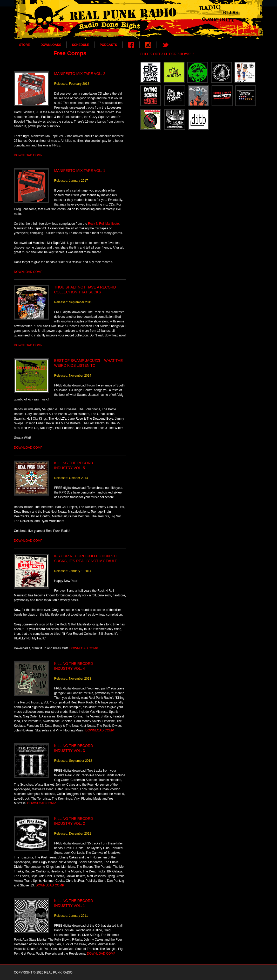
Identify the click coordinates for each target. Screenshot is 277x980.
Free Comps (70, 53)
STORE (25, 45)
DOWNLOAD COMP (28, 155)
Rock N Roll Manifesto (103, 224)
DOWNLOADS (51, 45)
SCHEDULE (80, 45)
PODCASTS (108, 45)
